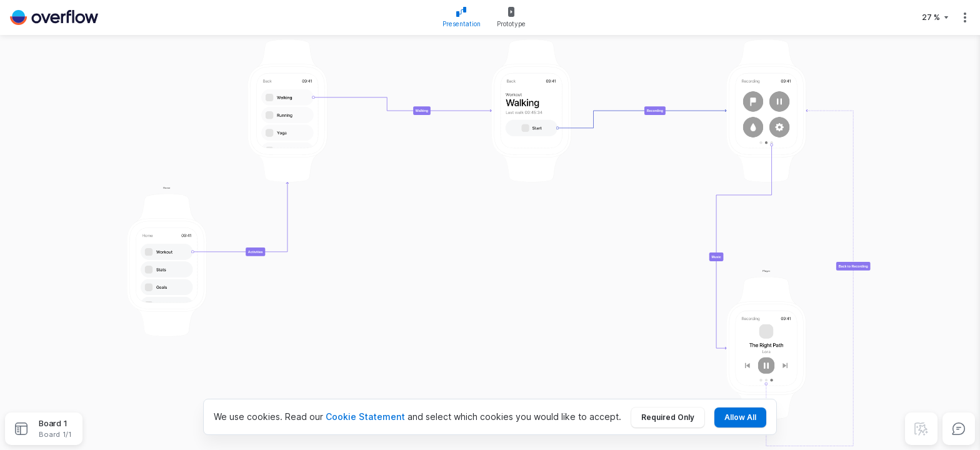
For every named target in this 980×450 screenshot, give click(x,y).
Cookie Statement (365, 417)
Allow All (740, 417)
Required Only (668, 417)
